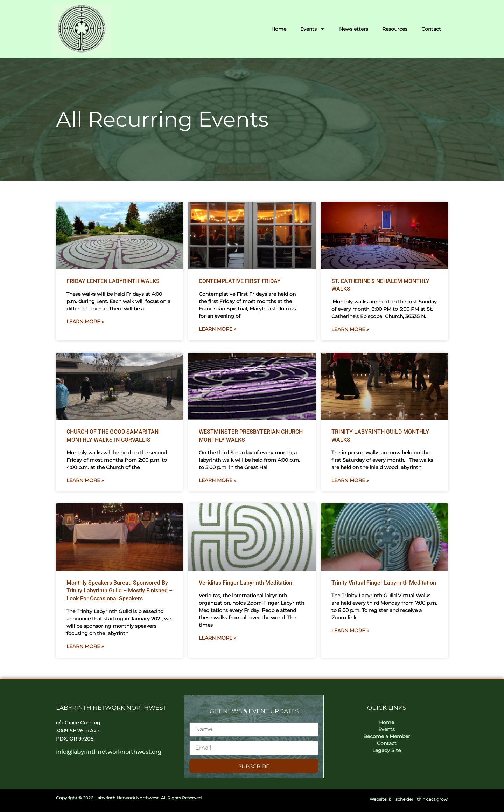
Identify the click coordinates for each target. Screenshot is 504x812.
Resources (395, 29)
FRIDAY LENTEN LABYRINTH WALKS (113, 281)
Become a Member (387, 736)
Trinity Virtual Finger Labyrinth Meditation (384, 583)
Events (313, 29)
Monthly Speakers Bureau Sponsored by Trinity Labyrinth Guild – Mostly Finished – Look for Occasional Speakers (120, 591)
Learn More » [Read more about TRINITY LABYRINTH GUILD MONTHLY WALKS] (350, 480)
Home (279, 29)
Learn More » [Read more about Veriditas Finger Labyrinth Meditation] (218, 638)
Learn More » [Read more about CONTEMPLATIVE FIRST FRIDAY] (218, 329)
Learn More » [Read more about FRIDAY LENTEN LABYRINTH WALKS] (85, 322)
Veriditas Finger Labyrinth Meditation (246, 583)
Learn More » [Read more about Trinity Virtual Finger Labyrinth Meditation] (350, 631)
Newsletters (354, 29)
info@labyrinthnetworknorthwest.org (109, 752)
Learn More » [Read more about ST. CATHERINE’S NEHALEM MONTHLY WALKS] (350, 329)
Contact (431, 29)
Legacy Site (387, 750)
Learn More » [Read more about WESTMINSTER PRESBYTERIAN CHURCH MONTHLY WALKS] (218, 480)
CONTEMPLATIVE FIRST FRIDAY (240, 281)
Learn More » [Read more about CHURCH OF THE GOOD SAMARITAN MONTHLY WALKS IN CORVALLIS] (85, 480)
